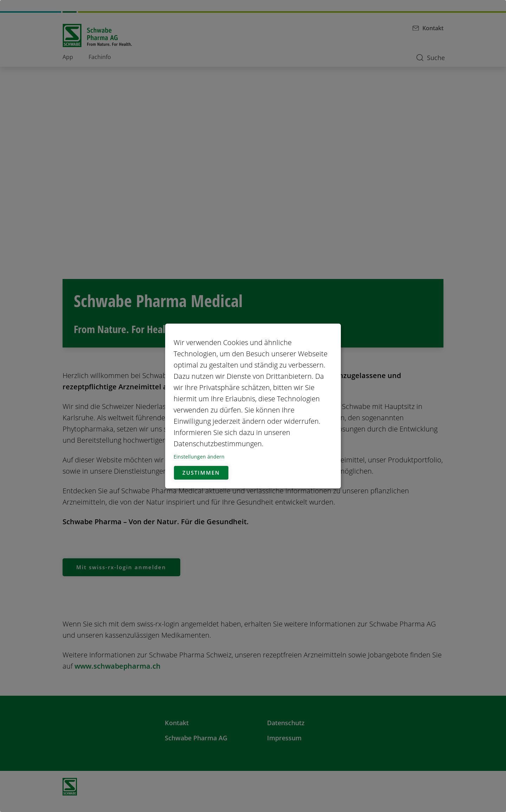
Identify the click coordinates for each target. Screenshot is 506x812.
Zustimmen (202, 473)
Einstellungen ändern (199, 457)
